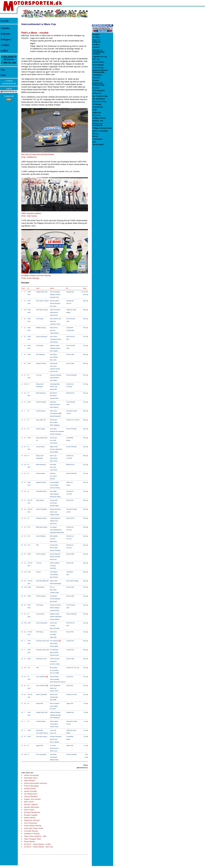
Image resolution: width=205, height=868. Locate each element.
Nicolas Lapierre (31, 804)
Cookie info (9, 96)
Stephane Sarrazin (32, 820)
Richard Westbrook (32, 812)
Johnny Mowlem (31, 796)
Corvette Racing (31, 831)
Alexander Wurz (31, 778)
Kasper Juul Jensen (32, 799)
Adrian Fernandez (31, 775)
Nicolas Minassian (32, 807)
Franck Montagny (31, 786)
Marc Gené (29, 802)
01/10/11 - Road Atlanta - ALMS (37, 844)
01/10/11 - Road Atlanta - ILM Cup (38, 847)
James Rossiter (30, 791)
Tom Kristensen (30, 823)
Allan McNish (29, 781)
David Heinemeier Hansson (35, 783)
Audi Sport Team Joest (33, 828)
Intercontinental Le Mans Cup (39, 24)
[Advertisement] (128, 52)
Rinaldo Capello (31, 815)
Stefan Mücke (30, 818)
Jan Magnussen (31, 794)
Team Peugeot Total (32, 839)
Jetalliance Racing (32, 834)
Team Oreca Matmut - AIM (35, 836)
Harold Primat (30, 789)
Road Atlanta (29, 842)
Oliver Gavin (29, 810)
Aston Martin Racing (32, 826)
